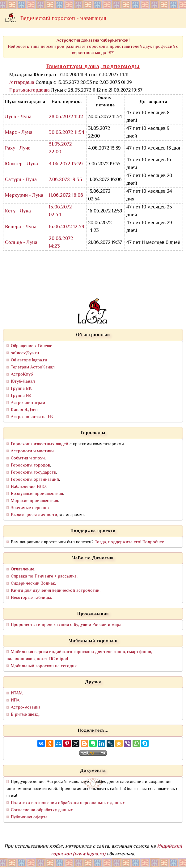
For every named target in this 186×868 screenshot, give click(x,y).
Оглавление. (23, 569)
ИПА (15, 700)
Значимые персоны (30, 508)
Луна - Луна (18, 117)
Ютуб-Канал (23, 382)
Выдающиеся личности (34, 515)
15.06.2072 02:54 (60, 211)
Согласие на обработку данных (42, 810)
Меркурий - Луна (24, 196)
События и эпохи (28, 458)
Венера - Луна (21, 227)
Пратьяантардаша (30, 91)
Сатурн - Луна (21, 180)
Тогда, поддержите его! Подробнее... (131, 542)
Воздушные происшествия (37, 494)
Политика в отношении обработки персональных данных (68, 803)
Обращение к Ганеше (32, 346)
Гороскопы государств (33, 473)
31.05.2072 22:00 (60, 148)
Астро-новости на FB (32, 417)
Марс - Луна (19, 133)
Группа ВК (21, 389)
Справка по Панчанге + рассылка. (44, 576)
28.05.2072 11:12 (66, 117)
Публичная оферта (29, 817)
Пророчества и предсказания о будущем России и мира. (67, 625)
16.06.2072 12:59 (67, 227)
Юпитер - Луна (21, 164)
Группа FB (21, 396)
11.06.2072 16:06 (66, 196)
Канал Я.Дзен (24, 410)
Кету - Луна (18, 211)
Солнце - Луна (21, 243)
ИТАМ (17, 693)
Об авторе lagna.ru (29, 360)
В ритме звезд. (25, 715)
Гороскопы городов (30, 465)
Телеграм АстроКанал (33, 367)
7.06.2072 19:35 (66, 180)
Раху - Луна (18, 148)
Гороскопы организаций (35, 480)
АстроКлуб (22, 374)
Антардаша (22, 83)
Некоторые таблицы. (31, 598)
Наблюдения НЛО (28, 487)
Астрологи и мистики (32, 451)
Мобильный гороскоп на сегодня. (44, 666)
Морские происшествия (34, 501)
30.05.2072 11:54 (67, 133)
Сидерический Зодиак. (33, 584)
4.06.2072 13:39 (66, 164)
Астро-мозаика (26, 708)
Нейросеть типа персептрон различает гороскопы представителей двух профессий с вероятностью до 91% (93, 47)
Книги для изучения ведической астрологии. (56, 591)
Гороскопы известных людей (40, 444)
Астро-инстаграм (28, 403)
